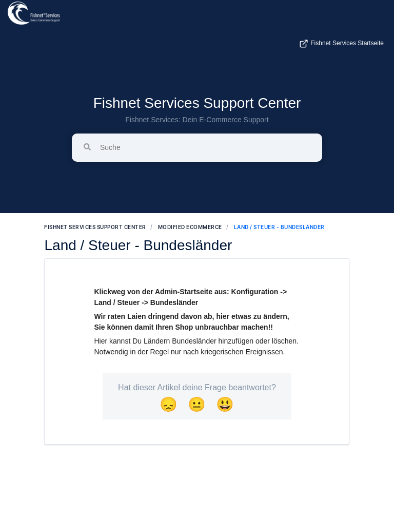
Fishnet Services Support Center (197, 103)
